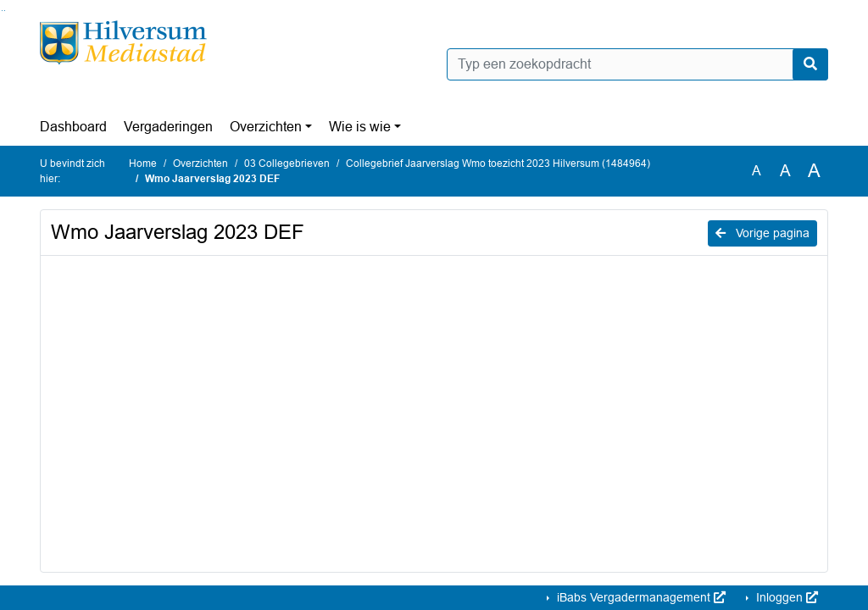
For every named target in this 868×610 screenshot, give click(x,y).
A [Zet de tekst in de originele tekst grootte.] (757, 171)
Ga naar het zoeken (2, 11)
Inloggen (785, 597)
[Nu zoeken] (810, 64)
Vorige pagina (762, 233)
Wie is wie (360, 127)
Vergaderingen (168, 127)
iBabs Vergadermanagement (640, 597)
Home (143, 164)
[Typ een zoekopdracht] (637, 64)
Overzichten (266, 127)
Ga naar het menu (5, 11)
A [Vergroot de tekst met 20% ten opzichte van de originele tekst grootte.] (785, 171)
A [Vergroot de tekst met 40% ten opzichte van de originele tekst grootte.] (814, 171)
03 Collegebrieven (287, 164)
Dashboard (73, 127)
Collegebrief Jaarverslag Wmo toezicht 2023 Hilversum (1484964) (498, 164)
